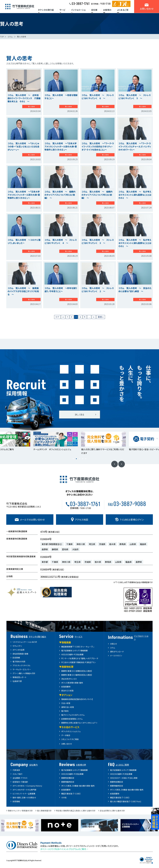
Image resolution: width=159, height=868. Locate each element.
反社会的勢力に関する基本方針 (112, 811)
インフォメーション (78, 11)
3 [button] (80, 459)
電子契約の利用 (19, 662)
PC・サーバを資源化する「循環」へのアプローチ (80, 658)
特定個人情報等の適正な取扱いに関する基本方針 (76, 811)
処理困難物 (66, 687)
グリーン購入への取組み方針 (24, 673)
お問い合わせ (67, 744)
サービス (62, 11)
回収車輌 (16, 658)
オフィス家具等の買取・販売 (72, 683)
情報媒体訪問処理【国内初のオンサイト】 (77, 699)
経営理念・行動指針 (20, 782)
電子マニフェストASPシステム (73, 715)
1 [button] (73, 459)
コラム (113, 648)
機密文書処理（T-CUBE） (71, 794)
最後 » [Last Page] (101, 317)
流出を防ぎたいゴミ (69, 679)
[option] (56, 441)
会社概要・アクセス (20, 778)
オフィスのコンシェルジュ (71, 731)
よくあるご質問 (123, 11)
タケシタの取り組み (46, 11)
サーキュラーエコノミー (22, 669)
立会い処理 (66, 703)
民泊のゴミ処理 (67, 691)
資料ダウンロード (117, 652)
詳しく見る (79, 415)
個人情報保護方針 (44, 811)
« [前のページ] (63, 317)
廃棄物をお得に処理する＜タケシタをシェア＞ (79, 723)
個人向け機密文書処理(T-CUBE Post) (126, 801)
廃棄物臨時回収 (68, 782)
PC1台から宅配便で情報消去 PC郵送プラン (78, 662)
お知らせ (113, 644)
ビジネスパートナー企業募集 (24, 794)
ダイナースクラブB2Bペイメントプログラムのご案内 (63, 849)
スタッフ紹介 (18, 774)
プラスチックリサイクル (21, 665)
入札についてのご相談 (70, 739)
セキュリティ (17, 646)
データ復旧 (66, 735)
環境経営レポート (19, 677)
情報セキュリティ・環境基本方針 (20, 811)
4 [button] (83, 459)
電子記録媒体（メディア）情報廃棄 (74, 651)
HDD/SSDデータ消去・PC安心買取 (124, 778)
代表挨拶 (16, 770)
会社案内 (94, 11)
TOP (2, 37)
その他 (64, 798)
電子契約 (65, 711)
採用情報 (16, 801)
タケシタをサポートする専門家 (24, 790)
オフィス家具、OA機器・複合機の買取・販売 (78, 786)
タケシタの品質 (19, 650)
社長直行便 (17, 681)
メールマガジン (116, 656)
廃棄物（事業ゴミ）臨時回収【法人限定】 (77, 675)
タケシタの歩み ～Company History (27, 786)
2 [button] (76, 459)
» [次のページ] (94, 317)
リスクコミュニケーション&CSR (25, 642)
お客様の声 (107, 11)
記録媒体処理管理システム (72, 719)
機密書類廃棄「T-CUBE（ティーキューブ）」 (78, 647)
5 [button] (86, 459)
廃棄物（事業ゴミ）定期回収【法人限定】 (77, 671)
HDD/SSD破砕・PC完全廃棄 (72, 654)
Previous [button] (115, 464)
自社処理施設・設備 (20, 654)
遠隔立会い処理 (68, 707)
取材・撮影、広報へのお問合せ (24, 798)
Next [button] (122, 464)
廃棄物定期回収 (68, 778)
